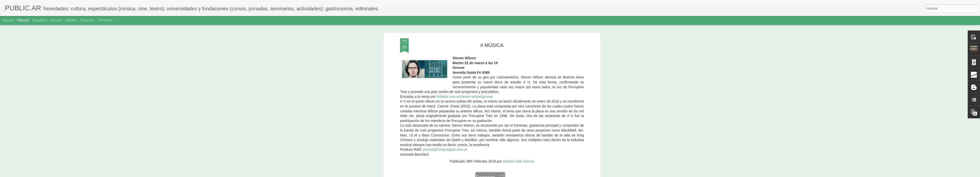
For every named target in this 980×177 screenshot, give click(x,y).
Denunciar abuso (525, 174)
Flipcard (23, 20)
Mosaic (56, 20)
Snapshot (88, 20)
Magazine (40, 20)
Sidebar (71, 20)
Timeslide (105, 20)
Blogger (509, 174)
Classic (8, 20)
